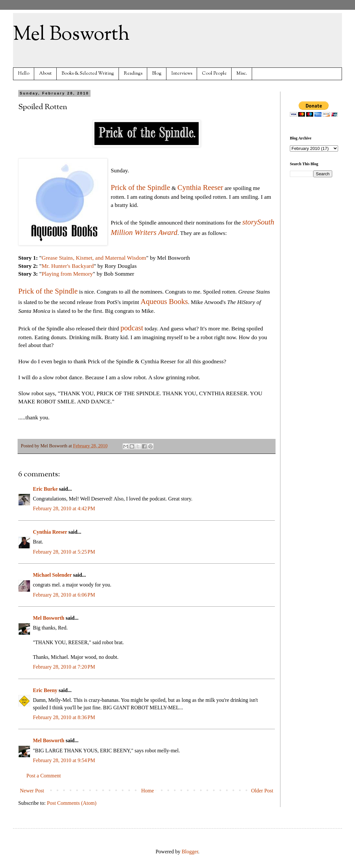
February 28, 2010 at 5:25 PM (64, 552)
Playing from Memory (67, 274)
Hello (24, 73)
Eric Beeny (45, 690)
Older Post (262, 791)
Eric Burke (45, 489)
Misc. (242, 73)
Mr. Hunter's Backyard (68, 266)
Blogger (190, 852)
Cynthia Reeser (200, 188)
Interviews (182, 73)
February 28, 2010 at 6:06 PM (64, 595)
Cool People (214, 73)
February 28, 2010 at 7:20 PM (64, 667)
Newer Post (32, 791)
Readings (133, 73)
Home (148, 791)
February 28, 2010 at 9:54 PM (64, 760)
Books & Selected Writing (88, 73)
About (45, 73)
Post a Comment (44, 776)
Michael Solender (52, 575)
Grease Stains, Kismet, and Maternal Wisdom (94, 258)
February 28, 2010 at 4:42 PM (64, 508)
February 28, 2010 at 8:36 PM (64, 717)
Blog (157, 73)
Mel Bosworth (71, 35)
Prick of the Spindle (140, 188)
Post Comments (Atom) (72, 803)
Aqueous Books (164, 302)
